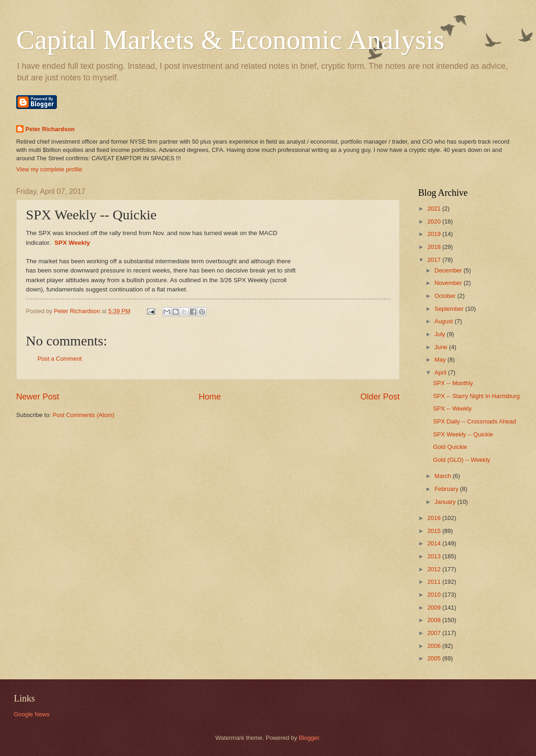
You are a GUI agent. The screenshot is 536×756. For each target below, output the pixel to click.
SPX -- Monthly (453, 383)
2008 (435, 620)
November (449, 283)
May (441, 360)
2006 (435, 646)
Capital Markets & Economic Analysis (230, 40)
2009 (435, 608)
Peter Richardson (50, 129)
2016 (435, 518)
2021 (435, 209)
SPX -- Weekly (452, 408)
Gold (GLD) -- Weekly (462, 460)
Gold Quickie (450, 447)
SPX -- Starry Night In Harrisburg (476, 396)
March (443, 476)
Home (210, 397)
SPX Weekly (72, 243)
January (446, 502)
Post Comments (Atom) (84, 415)
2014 (435, 543)
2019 (435, 234)
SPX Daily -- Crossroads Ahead (475, 421)
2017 (435, 260)
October (446, 296)
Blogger (309, 738)
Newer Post (38, 397)
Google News (32, 714)
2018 (435, 247)
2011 (435, 582)
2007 (435, 633)
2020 (435, 221)
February (447, 489)
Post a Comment (60, 359)
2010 (435, 595)
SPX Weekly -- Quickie (463, 434)
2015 (435, 531)
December (449, 270)
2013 (435, 556)
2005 (435, 658)
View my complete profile (49, 169)
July (440, 334)
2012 (435, 569)
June (442, 347)
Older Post (380, 397)
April (441, 372)
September (450, 309)
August (445, 321)
